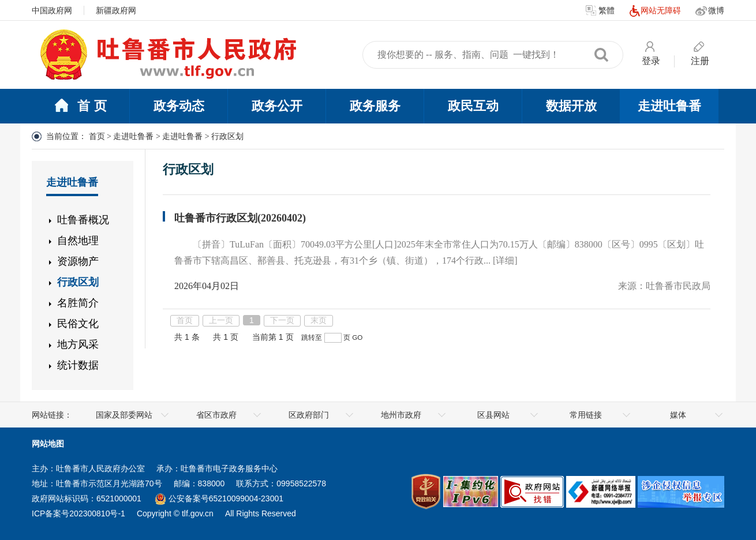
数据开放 (571, 106)
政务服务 (375, 106)
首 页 (80, 107)
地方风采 (78, 344)
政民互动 (473, 106)
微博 (710, 11)
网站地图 (48, 444)
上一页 (221, 320)
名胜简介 (78, 303)
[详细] (505, 260)
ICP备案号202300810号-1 (78, 513)
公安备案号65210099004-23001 (219, 498)
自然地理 (78, 241)
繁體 (600, 11)
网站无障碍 (655, 11)
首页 (97, 136)
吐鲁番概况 (83, 220)
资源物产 (78, 261)
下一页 (282, 320)
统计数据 (78, 365)
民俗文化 (78, 324)
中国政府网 (52, 10)
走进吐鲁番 (669, 106)
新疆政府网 (116, 10)
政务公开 (277, 106)
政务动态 (179, 106)
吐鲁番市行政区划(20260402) (240, 218)
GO (357, 337)
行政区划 (78, 282)
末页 (319, 320)
